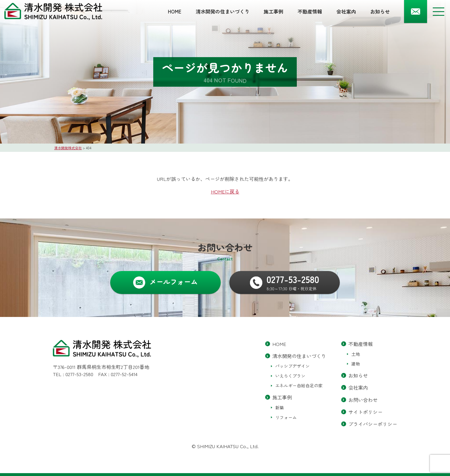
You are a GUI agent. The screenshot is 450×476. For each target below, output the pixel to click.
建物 (356, 364)
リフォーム (286, 417)
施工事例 (274, 11)
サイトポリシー (365, 412)
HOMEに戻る (225, 191)
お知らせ (380, 11)
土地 (356, 354)
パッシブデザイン (292, 366)
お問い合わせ (363, 400)
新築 (280, 408)
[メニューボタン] (439, 11)
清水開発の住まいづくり (223, 11)
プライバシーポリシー (373, 424)
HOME (175, 11)
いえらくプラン (290, 376)
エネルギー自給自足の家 (299, 386)
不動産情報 (310, 11)
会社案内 (346, 11)
